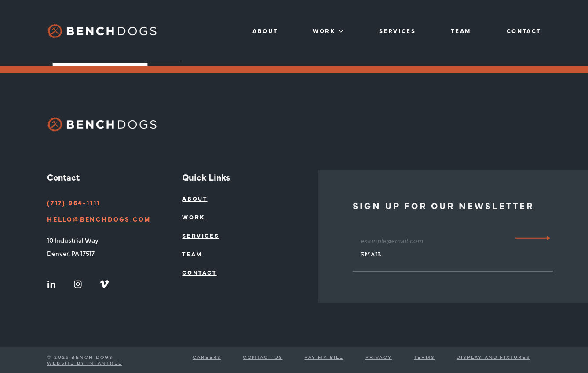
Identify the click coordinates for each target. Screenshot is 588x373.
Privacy (379, 357)
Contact (524, 31)
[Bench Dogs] (102, 31)
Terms (424, 357)
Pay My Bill (324, 357)
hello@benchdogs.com (99, 219)
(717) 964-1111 (74, 203)
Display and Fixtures (493, 357)
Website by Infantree (85, 363)
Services (398, 31)
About (265, 31)
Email (371, 254)
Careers (207, 357)
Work (324, 31)
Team (461, 31)
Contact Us (263, 357)
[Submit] (533, 238)
